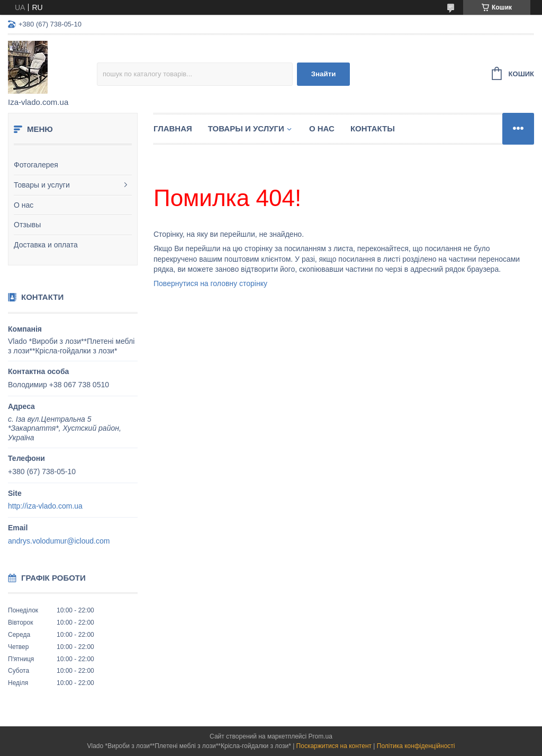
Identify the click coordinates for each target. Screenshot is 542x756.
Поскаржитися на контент (334, 746)
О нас (24, 205)
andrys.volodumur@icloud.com (59, 541)
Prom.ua (320, 736)
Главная (173, 128)
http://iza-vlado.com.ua (45, 506)
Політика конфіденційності (416, 746)
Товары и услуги (42, 185)
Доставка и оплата (46, 245)
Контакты (373, 128)
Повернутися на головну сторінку (210, 283)
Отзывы (27, 225)
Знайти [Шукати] (324, 74)
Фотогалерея (36, 165)
